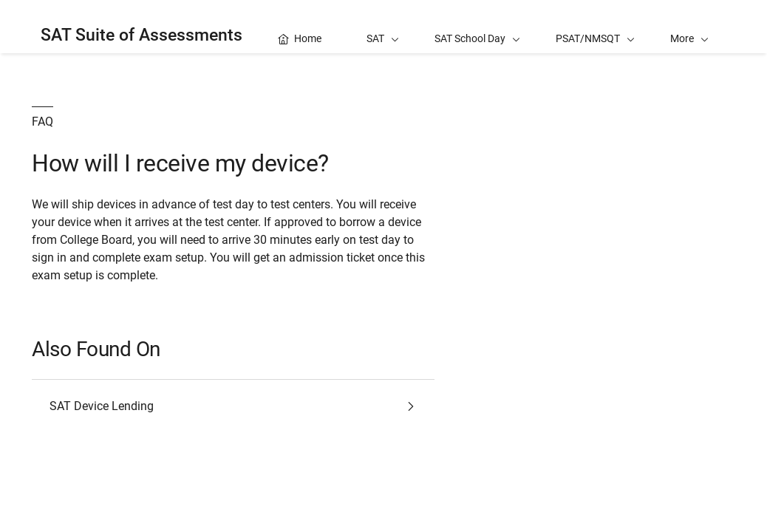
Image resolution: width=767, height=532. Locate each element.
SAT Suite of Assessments (142, 35)
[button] (689, 27)
